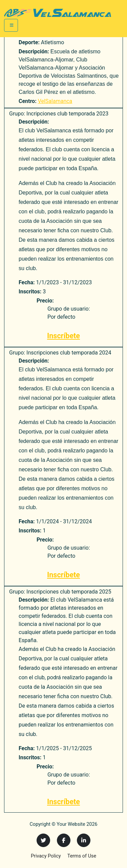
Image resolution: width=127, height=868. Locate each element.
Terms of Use (82, 856)
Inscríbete (63, 336)
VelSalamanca (55, 101)
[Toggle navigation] (11, 25)
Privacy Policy (46, 856)
